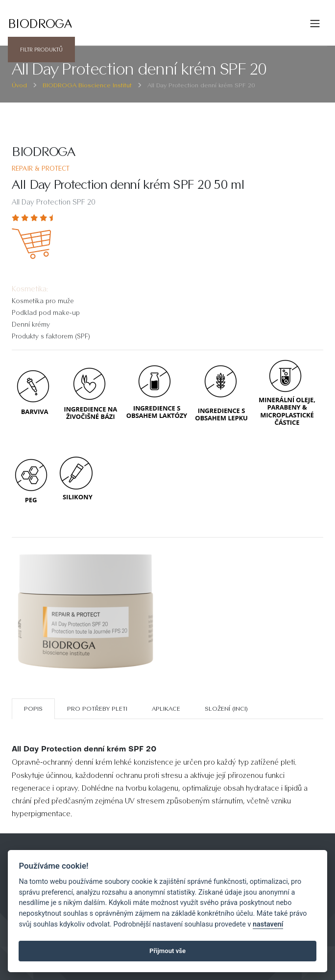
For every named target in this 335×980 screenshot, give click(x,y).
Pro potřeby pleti (97, 709)
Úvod (19, 85)
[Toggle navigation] (315, 24)
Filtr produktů (41, 50)
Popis (33, 709)
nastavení (268, 924)
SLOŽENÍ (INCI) (226, 709)
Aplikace (166, 709)
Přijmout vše (167, 951)
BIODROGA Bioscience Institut (87, 85)
